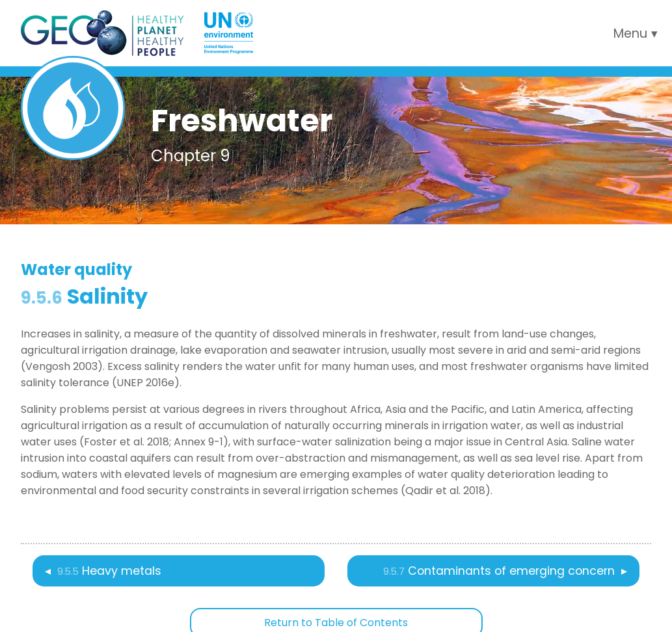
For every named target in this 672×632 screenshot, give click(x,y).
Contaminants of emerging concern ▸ (505, 571)
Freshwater (242, 121)
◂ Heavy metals (103, 571)
